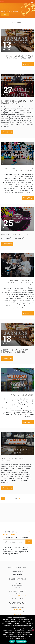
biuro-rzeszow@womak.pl (18, 596)
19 (16, 498)
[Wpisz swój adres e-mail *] (17, 542)
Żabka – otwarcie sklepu (22, 395)
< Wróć (5, 14)
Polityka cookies (21, 641)
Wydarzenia (17, 22)
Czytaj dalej (28, 64)
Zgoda (12, 641)
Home (3, 11)
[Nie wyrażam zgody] (33, 630)
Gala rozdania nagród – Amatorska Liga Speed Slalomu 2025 (19, 282)
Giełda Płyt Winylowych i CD (15, 235)
